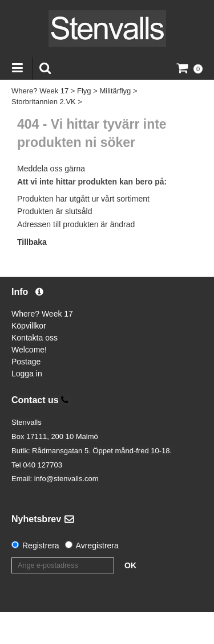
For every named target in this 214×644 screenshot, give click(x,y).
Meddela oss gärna (51, 169)
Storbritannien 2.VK (44, 102)
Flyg (84, 91)
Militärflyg (115, 91)
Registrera (41, 545)
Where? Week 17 (40, 91)
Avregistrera (97, 545)
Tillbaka (32, 242)
